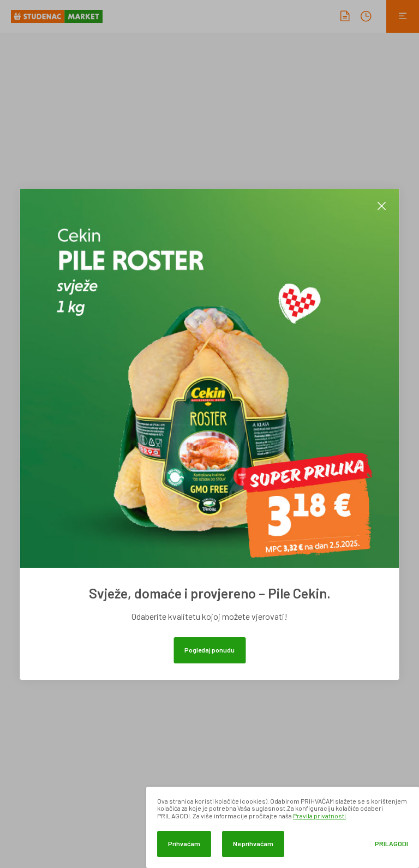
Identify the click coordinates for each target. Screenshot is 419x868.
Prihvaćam (184, 843)
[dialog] (283, 827)
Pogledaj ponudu (209, 650)
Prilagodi (391, 844)
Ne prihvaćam (253, 843)
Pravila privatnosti (319, 816)
